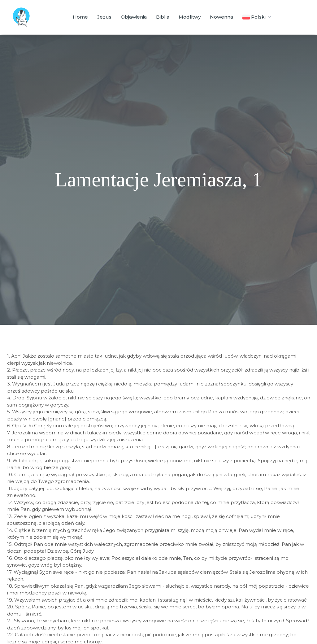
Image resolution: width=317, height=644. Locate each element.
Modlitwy (190, 17)
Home (80, 17)
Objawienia (134, 17)
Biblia (163, 17)
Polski (257, 17)
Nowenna (221, 17)
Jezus (104, 17)
